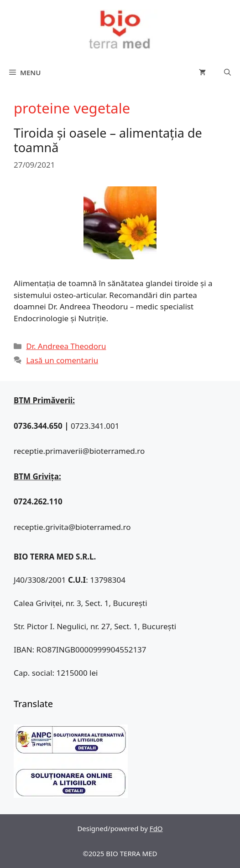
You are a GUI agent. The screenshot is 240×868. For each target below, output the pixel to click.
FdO (156, 828)
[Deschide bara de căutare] (227, 72)
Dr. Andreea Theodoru (66, 346)
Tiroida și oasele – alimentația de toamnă (108, 140)
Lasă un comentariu (62, 360)
